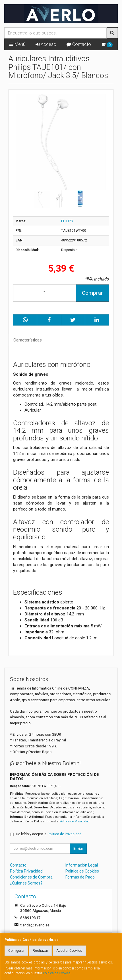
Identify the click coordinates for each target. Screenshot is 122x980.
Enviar (78, 849)
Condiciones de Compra (31, 877)
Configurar (16, 951)
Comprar (92, 293)
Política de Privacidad (75, 821)
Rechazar (40, 951)
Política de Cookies (57, 973)
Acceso (46, 44)
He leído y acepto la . (49, 834)
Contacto (79, 44)
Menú (17, 44)
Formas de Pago (80, 877)
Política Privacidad (26, 871)
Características (28, 340)
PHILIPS (67, 221)
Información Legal (82, 865)
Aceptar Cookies (69, 951)
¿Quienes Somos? (26, 883)
